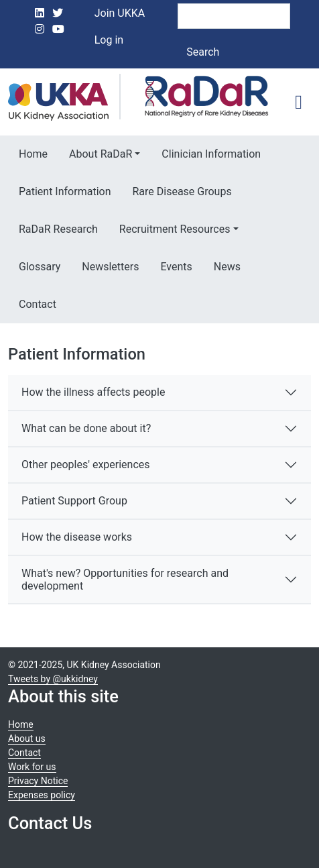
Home (33, 154)
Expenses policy (42, 795)
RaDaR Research (58, 229)
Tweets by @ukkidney (53, 679)
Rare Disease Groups (182, 192)
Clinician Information (211, 154)
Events (176, 267)
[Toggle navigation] (299, 102)
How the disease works (77, 537)
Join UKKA (120, 13)
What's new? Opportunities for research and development (125, 580)
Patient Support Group (74, 501)
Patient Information (65, 192)
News (227, 267)
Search (203, 52)
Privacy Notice (38, 781)
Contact (38, 304)
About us (27, 739)
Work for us (32, 767)
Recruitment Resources (175, 229)
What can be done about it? (86, 428)
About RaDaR (101, 154)
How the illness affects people (93, 392)
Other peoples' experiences (86, 465)
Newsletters (110, 267)
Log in (109, 40)
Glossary (40, 267)
